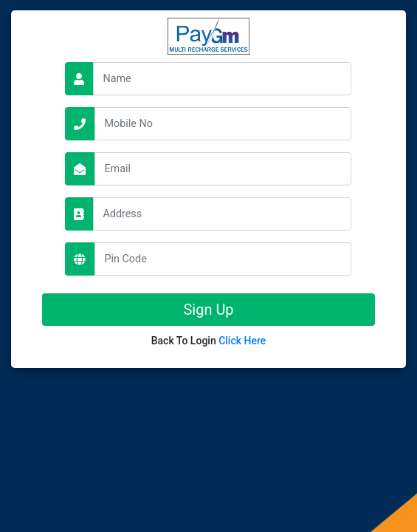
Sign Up (208, 310)
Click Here (242, 341)
